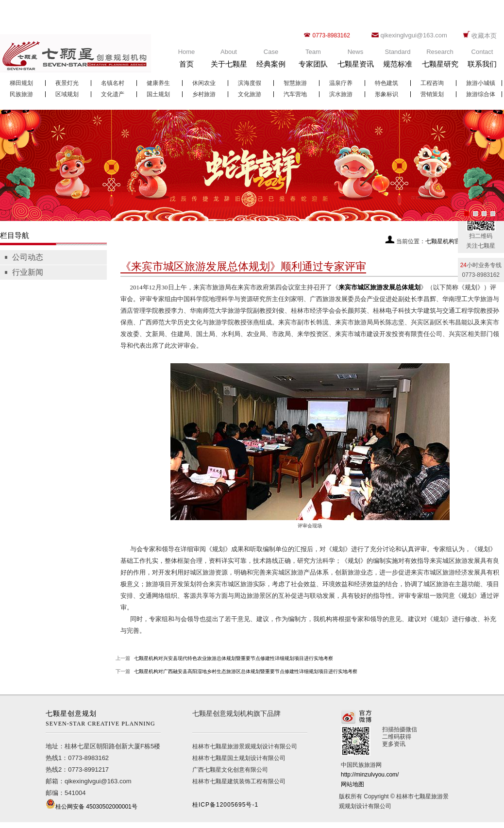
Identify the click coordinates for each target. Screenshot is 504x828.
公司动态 (28, 257)
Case (271, 60)
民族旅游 (21, 94)
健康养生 (158, 83)
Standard (398, 60)
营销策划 (432, 94)
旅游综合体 (481, 94)
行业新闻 (28, 272)
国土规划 (158, 94)
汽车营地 (295, 94)
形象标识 (386, 94)
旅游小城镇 (481, 83)
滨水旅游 (341, 94)
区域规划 (67, 94)
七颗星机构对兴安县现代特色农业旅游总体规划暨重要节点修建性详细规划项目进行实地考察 (234, 658)
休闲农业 (204, 83)
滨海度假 (250, 83)
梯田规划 (21, 83)
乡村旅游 (204, 94)
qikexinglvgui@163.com (414, 35)
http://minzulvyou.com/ (370, 775)
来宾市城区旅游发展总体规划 (379, 287)
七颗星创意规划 (103, 719)
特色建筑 (386, 83)
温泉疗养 (341, 83)
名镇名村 (113, 83)
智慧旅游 (295, 83)
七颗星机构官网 (446, 241)
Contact (482, 60)
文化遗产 (113, 94)
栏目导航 (15, 235)
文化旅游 (250, 94)
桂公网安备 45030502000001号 (96, 807)
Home (186, 60)
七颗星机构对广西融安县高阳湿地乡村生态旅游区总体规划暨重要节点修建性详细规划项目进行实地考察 (246, 671)
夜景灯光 (67, 83)
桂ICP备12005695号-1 (225, 805)
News (355, 60)
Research (440, 60)
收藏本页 (484, 36)
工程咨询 (432, 83)
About (229, 60)
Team (313, 60)
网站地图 (353, 784)
